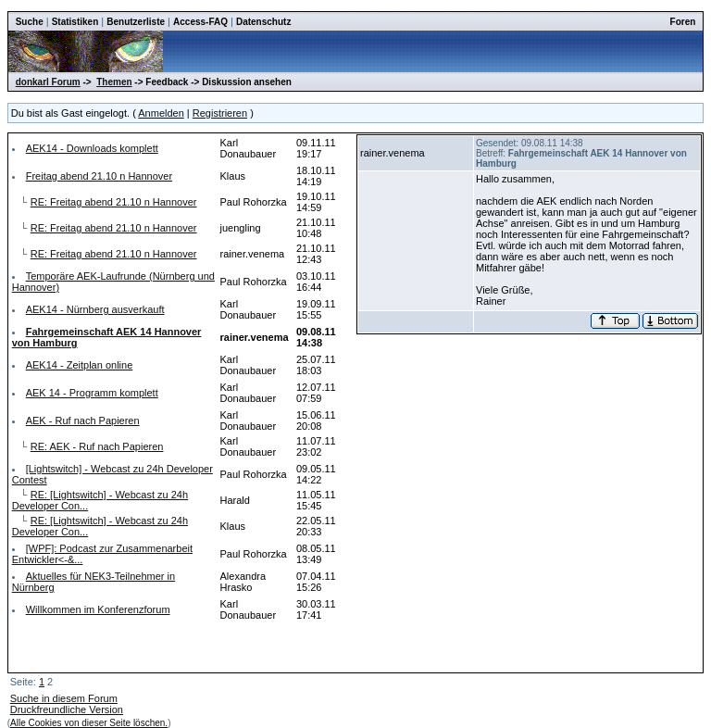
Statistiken (75, 22)
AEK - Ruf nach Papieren (83, 420)
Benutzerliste (136, 22)
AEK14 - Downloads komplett (92, 148)
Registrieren (220, 113)
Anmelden (161, 113)
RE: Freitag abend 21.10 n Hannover (114, 202)
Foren (683, 22)
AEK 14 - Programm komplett (92, 393)
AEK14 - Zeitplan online (80, 365)
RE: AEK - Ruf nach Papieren (97, 446)
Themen (114, 82)
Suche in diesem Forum (64, 698)
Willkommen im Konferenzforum (98, 609)
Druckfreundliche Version (67, 709)
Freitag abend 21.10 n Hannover (99, 176)
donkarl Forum (48, 82)
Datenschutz (263, 22)
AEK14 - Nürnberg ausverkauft (95, 309)
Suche (30, 22)
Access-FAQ (200, 22)
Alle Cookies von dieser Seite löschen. (89, 723)
